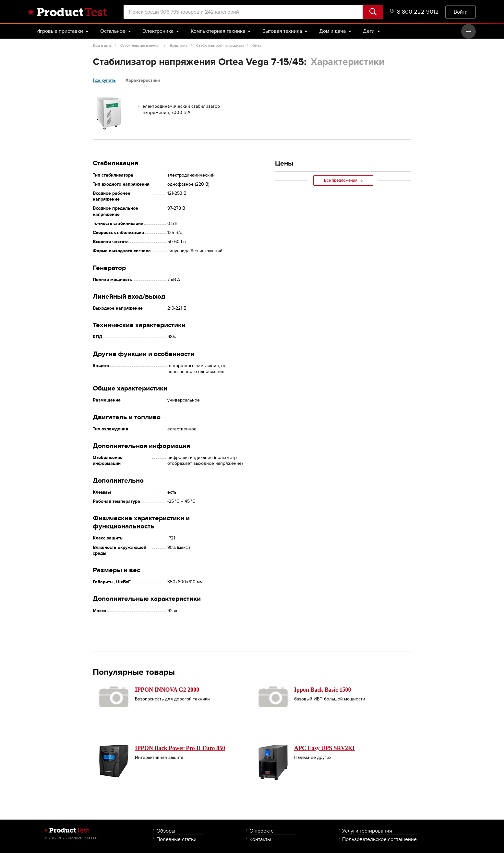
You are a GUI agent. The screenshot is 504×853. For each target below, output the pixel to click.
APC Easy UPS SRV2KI (324, 748)
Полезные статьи (176, 839)
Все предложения (343, 180)
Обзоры (166, 831)
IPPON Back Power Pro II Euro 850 (180, 748)
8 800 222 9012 (414, 12)
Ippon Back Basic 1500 (323, 690)
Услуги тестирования (367, 831)
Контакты (260, 839)
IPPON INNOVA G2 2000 (167, 690)
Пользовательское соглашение (379, 839)
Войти (461, 12)
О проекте (262, 831)
